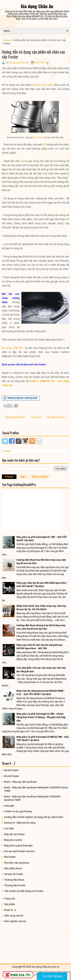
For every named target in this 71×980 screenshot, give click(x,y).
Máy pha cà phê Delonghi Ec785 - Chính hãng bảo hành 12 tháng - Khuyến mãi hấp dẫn (41, 717)
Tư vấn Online (52, 976)
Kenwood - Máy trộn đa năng (20, 823)
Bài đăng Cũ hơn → (58, 417)
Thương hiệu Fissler (15, 885)
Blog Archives (40, 477)
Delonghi (9, 806)
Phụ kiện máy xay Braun (17, 863)
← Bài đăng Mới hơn (14, 417)
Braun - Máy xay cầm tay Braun (21, 782)
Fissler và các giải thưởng (18, 811)
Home (6, 40)
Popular (9, 477)
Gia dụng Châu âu (37, 6)
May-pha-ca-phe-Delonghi (18, 846)
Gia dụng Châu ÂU (12, 348)
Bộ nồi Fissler (11, 770)
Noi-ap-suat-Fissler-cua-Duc (20, 851)
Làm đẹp (9, 828)
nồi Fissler (38, 137)
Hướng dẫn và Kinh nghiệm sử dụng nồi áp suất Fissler (34, 817)
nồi (44, 144)
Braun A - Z (10, 910)
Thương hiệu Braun (14, 880)
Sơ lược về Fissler (14, 874)
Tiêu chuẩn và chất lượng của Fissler (24, 891)
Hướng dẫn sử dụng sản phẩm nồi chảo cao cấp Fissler (33, 54)
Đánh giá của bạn (48, 972)
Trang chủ (36, 417)
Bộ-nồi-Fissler (12, 776)
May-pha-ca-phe (13, 840)
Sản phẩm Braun (13, 868)
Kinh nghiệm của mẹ (15, 921)
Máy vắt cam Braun (14, 834)
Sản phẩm (10, 904)
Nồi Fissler (10, 857)
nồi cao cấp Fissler (43, 85)
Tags (23, 477)
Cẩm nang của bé (14, 916)
